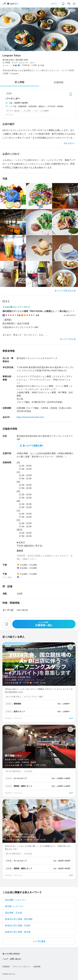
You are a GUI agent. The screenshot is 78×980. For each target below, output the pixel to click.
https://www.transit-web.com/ (30, 417)
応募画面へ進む (44, 624)
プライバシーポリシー (21, 967)
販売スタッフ (19, 712)
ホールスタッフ (20, 778)
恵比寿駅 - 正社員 (13, 913)
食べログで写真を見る (64, 291)
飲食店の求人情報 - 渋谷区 (18, 925)
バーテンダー (13, 99)
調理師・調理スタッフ (23, 786)
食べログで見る (67, 339)
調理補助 (17, 704)
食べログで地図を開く (33, 446)
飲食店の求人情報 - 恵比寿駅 (19, 919)
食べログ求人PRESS (11, 954)
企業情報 (37, 967)
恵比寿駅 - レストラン (16, 900)
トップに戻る (39, 941)
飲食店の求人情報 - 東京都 (18, 932)
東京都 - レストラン (15, 906)
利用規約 (6, 967)
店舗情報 (59, 82)
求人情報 (19, 82)
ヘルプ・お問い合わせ (12, 959)
